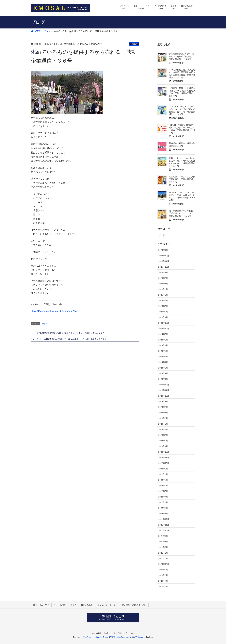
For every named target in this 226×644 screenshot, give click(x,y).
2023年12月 (164, 385)
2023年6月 (163, 418)
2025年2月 (163, 312)
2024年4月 (163, 362)
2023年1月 (163, 446)
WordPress (87, 637)
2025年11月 (164, 261)
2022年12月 (164, 452)
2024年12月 (164, 323)
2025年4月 (163, 301)
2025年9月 (163, 272)
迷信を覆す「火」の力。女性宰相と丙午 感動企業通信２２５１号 (182, 179)
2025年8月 (163, 278)
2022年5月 (163, 491)
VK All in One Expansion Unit (122, 637)
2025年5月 (163, 295)
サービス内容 (60, 605)
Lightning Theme (102, 637)
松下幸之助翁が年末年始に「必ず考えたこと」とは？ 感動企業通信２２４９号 (182, 213)
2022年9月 (163, 469)
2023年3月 (163, 435)
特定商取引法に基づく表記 (134, 605)
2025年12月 (164, 256)
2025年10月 (164, 267)
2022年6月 (163, 486)
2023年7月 (163, 413)
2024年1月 (163, 379)
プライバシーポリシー (108, 605)
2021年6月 (163, 553)
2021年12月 (164, 519)
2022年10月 (164, 463)
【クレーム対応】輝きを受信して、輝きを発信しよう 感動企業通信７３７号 (71, 339)
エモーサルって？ (41, 605)
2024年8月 (163, 340)
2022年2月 (163, 508)
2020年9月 (163, 570)
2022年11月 (164, 458)
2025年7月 (163, 284)
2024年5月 (163, 357)
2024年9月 (163, 334)
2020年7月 (163, 581)
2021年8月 (163, 542)
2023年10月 (164, 396)
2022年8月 (163, 474)
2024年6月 (163, 351)
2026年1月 (163, 250)
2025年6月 (163, 289)
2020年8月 (163, 575)
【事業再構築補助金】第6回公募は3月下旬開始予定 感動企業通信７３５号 (70, 333)
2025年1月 (163, 317)
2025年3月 (163, 306)
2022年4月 (163, 497)
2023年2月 (163, 441)
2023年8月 (163, 407)
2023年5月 (163, 424)
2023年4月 (163, 429)
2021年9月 (163, 536)
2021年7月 (163, 547)
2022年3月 (163, 502)
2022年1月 (163, 514)
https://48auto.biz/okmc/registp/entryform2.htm (55, 311)
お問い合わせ (87, 605)
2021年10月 (164, 530)
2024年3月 (163, 368)
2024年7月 (163, 345)
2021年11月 (164, 525)
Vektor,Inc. (140, 637)
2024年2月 (163, 373)
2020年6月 (163, 586)
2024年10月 (164, 329)
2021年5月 (163, 558)
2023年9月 (163, 401)
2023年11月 (164, 390)
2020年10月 (164, 564)
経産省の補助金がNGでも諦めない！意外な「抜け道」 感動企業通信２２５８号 (182, 57)
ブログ (134, 44)
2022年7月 (163, 480)
